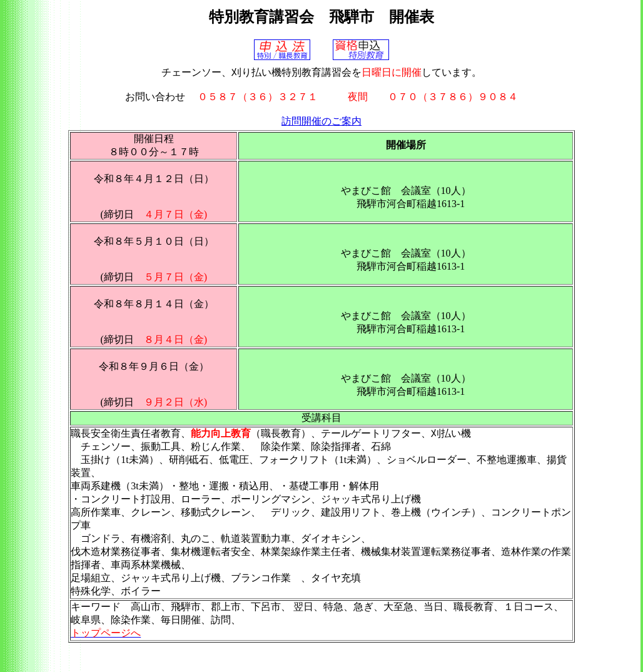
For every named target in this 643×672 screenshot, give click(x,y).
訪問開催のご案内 (321, 121)
